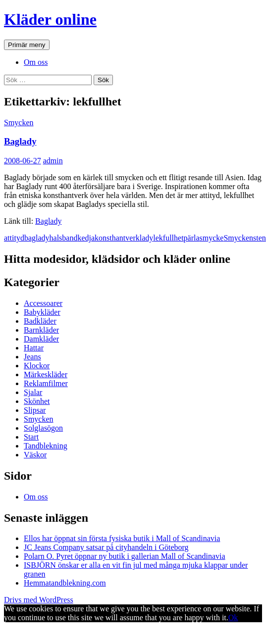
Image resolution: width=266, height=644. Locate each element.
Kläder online (50, 19)
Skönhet (37, 401)
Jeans (32, 357)
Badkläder (40, 321)
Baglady (20, 141)
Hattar (34, 348)
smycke (212, 238)
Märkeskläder (46, 374)
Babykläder (42, 312)
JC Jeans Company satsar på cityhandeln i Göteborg (106, 547)
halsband (64, 238)
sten (260, 238)
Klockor (37, 366)
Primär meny (27, 45)
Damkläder (41, 339)
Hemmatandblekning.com (65, 583)
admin (53, 161)
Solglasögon (43, 428)
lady (147, 238)
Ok (233, 618)
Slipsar (35, 410)
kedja (86, 238)
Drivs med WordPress (39, 600)
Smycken (19, 123)
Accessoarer (43, 303)
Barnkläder (41, 330)
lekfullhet (168, 238)
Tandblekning (46, 446)
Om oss (36, 62)
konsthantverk (117, 238)
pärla (192, 238)
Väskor (35, 455)
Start (31, 437)
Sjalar (33, 392)
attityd (14, 238)
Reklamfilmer (46, 383)
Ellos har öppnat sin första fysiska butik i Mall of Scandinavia (122, 538)
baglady (37, 238)
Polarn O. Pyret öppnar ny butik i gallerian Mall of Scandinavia (125, 556)
